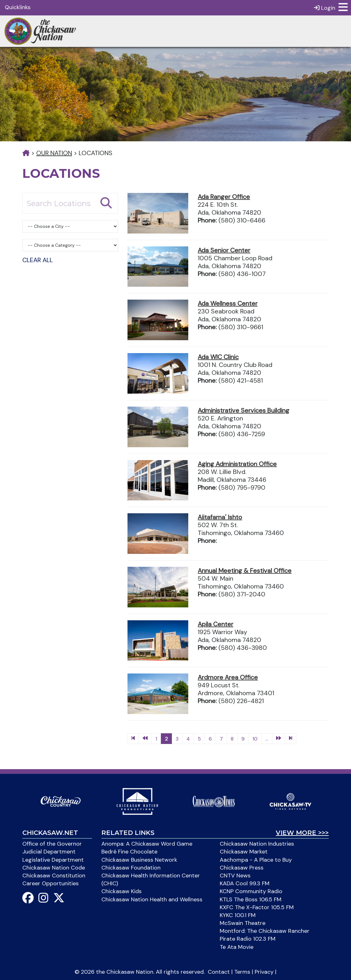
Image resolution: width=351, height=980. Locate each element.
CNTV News (235, 876)
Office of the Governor (52, 844)
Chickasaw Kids (122, 891)
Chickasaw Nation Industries (257, 844)
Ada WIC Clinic (218, 357)
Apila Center (215, 624)
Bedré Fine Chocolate (129, 852)
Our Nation (54, 153)
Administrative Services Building (243, 410)
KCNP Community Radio (251, 891)
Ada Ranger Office (224, 197)
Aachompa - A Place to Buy (256, 860)
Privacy (264, 972)
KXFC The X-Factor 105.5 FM (257, 907)
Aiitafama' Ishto (220, 517)
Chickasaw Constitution (54, 876)
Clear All (38, 260)
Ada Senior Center (224, 250)
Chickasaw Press (242, 868)
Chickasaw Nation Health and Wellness (152, 899)
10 (255, 739)
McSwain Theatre (243, 923)
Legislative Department (53, 860)
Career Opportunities (51, 883)
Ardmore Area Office (228, 677)
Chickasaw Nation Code (54, 868)
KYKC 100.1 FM (238, 915)
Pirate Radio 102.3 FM (248, 939)
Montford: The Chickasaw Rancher (265, 931)
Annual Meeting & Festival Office (245, 571)
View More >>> (302, 833)
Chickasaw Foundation (131, 868)
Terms (242, 972)
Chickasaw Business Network (139, 860)
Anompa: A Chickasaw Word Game (147, 844)
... (267, 739)
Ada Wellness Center (228, 303)
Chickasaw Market (244, 852)
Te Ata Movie (237, 947)
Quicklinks (18, 7)
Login (325, 8)
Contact (219, 972)
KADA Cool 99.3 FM (245, 883)
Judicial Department (49, 852)
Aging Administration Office (237, 464)
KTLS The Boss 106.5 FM (251, 899)
